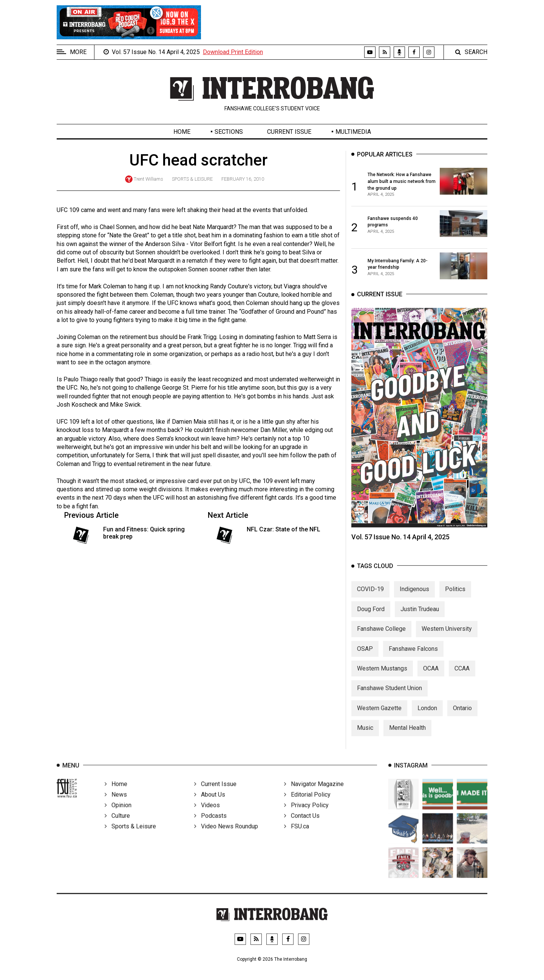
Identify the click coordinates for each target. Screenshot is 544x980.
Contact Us (302, 825)
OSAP (365, 655)
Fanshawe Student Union (389, 695)
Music (365, 735)
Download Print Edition (233, 52)
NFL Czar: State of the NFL (284, 529)
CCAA (462, 675)
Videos (207, 814)
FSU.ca (297, 835)
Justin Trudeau (420, 615)
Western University (447, 636)
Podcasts (210, 825)
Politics (455, 596)
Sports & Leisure (192, 179)
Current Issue (289, 132)
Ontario (462, 714)
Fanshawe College (381, 636)
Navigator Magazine (314, 793)
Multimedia (353, 132)
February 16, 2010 (243, 179)
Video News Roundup (226, 835)
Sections (229, 132)
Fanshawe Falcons (413, 655)
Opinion (118, 814)
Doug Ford (371, 615)
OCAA (431, 675)
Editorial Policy (307, 804)
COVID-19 (370, 596)
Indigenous (414, 596)
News (116, 804)
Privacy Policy (306, 814)
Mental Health (407, 735)
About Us (210, 804)
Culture (117, 825)
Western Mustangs (382, 675)
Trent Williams (148, 179)
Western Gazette (379, 714)
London (427, 714)
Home (182, 132)
